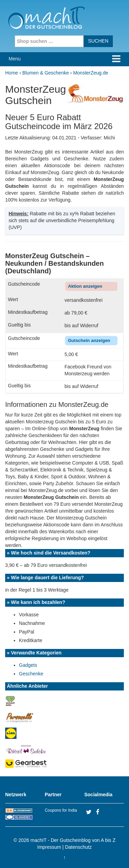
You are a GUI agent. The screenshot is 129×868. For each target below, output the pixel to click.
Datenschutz (78, 847)
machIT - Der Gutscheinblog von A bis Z (73, 840)
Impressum (49, 847)
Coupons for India (61, 810)
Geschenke (31, 674)
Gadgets (28, 665)
